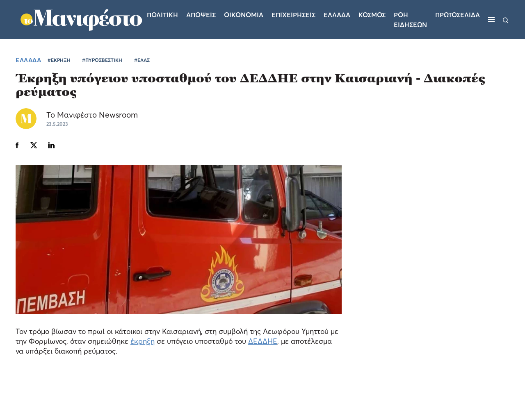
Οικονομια (244, 15)
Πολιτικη (162, 15)
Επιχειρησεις (293, 15)
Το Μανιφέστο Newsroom (92, 115)
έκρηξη (143, 341)
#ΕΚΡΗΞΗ (59, 60)
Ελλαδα (337, 15)
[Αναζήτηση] (506, 20)
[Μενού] (491, 20)
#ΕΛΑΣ (142, 60)
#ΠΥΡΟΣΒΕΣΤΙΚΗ (102, 60)
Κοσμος (372, 15)
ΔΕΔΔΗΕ (263, 341)
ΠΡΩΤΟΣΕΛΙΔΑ (458, 15)
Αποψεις (201, 15)
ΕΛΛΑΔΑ (28, 60)
